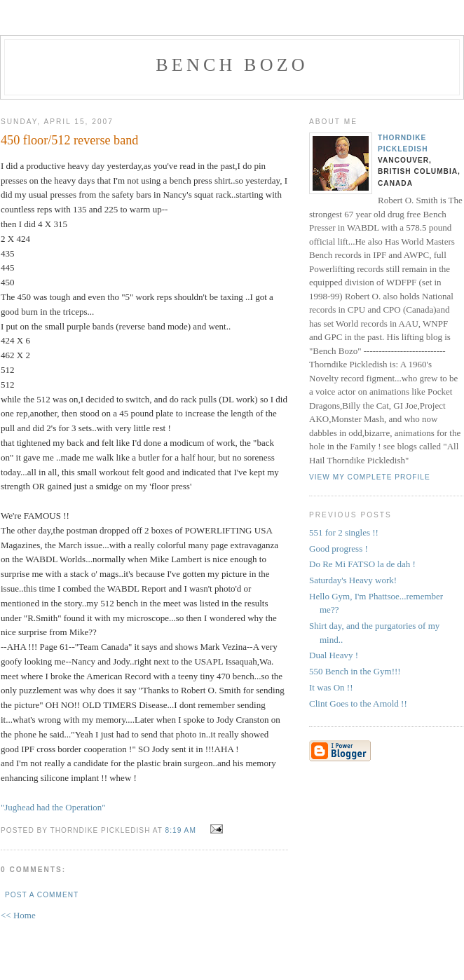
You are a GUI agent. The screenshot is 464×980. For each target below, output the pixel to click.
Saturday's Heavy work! (353, 580)
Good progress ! (339, 549)
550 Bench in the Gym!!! (355, 671)
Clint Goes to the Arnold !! (358, 703)
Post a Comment (42, 895)
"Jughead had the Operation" (53, 807)
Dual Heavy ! (334, 655)
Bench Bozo (232, 65)
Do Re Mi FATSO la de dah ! (362, 564)
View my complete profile (370, 477)
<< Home (18, 915)
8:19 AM (181, 830)
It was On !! (331, 687)
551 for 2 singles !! (344, 532)
